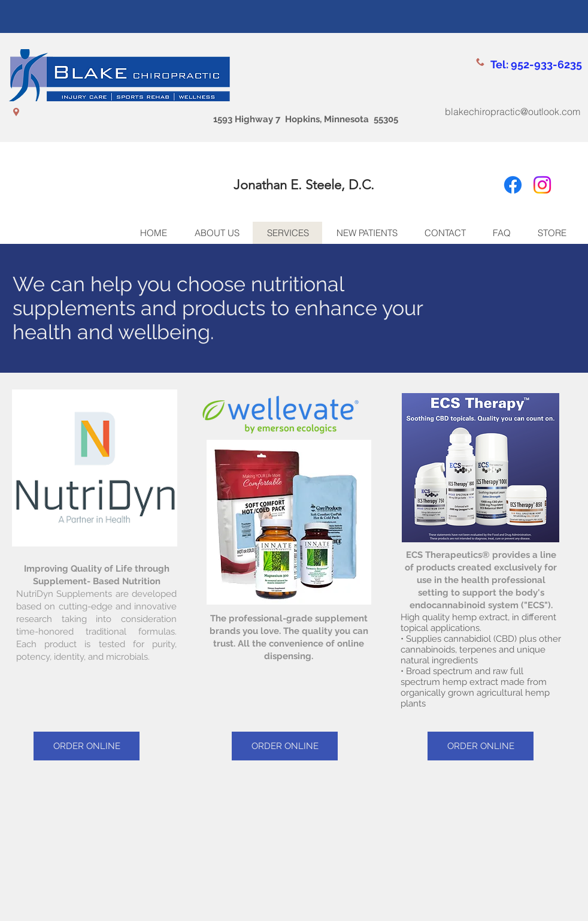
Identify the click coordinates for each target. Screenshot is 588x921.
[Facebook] (513, 185)
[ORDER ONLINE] (87, 746)
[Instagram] (542, 185)
